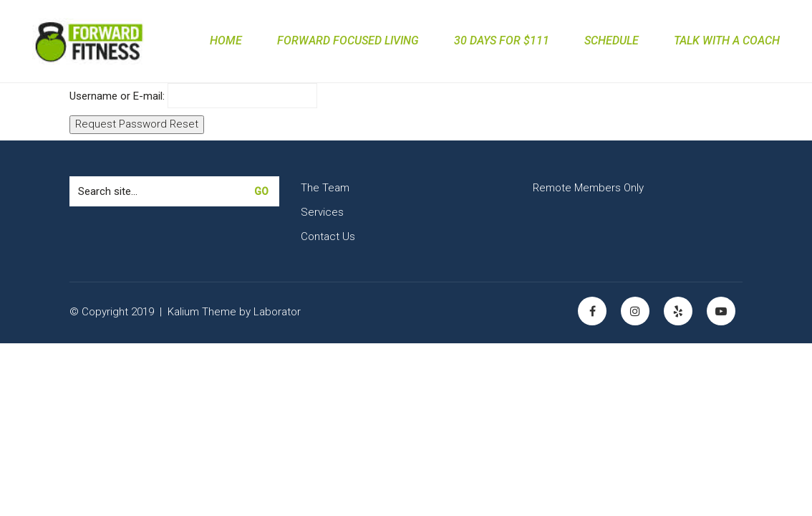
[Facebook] (592, 311)
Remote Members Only (588, 188)
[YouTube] (721, 311)
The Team (325, 188)
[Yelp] (678, 311)
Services (322, 212)
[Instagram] (635, 311)
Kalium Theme (202, 312)
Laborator (277, 312)
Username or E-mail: (117, 96)
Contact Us (328, 236)
